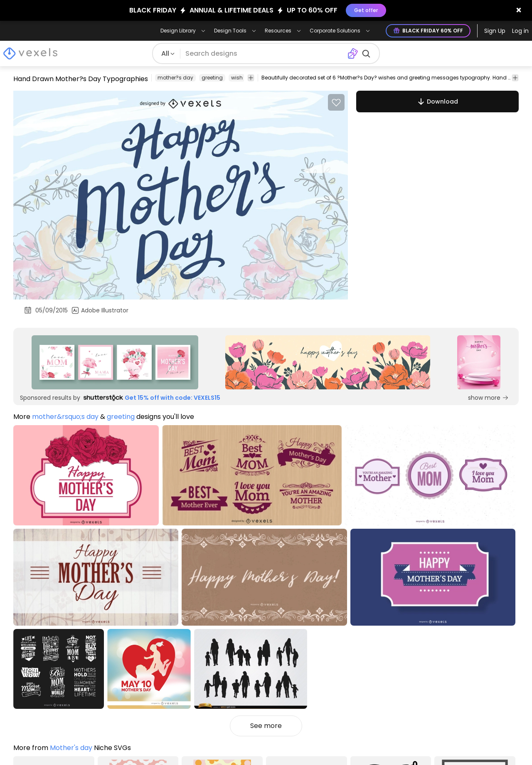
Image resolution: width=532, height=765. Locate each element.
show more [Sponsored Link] (488, 398)
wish (237, 78)
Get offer (366, 10)
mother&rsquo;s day (65, 417)
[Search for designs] (264, 54)
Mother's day (71, 748)
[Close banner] (519, 10)
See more (266, 726)
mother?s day (175, 78)
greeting (212, 78)
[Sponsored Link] (115, 362)
